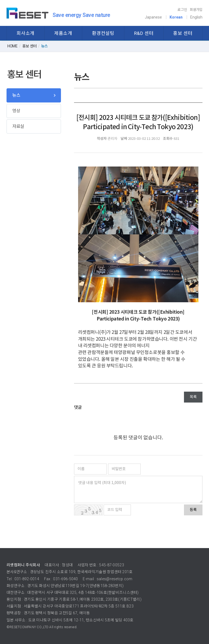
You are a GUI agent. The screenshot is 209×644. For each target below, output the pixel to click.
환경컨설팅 (103, 33)
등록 (193, 510)
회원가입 (196, 10)
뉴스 (16, 95)
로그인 (182, 10)
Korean (176, 17)
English (196, 17)
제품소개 (63, 33)
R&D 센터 (144, 33)
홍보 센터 (183, 33)
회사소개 (26, 33)
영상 (16, 111)
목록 (193, 397)
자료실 (18, 126)
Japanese (153, 17)
